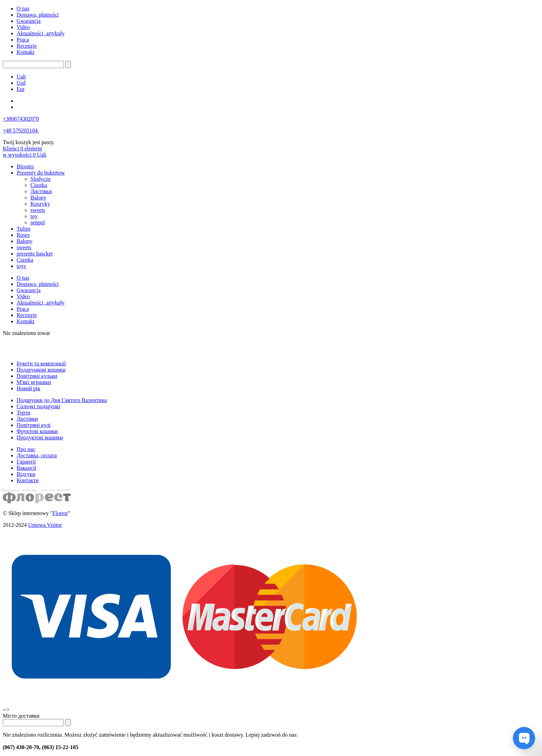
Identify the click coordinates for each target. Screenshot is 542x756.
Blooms (25, 166)
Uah (21, 77)
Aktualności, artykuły (41, 33)
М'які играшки (34, 382)
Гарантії (26, 462)
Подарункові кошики (41, 370)
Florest (60, 513)
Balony (38, 198)
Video (23, 27)
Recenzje (27, 46)
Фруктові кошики (37, 431)
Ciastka (39, 185)
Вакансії (26, 468)
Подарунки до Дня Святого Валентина (62, 400)
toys (21, 266)
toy (34, 216)
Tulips (24, 229)
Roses (23, 235)
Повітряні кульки (37, 376)
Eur (21, 89)
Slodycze (41, 179)
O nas (23, 8)
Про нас (26, 449)
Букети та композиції (41, 363)
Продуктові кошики (40, 437)
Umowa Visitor (45, 525)
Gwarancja (29, 21)
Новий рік (28, 388)
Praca (23, 40)
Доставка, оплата (37, 455)
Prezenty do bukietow (41, 173)
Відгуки (26, 474)
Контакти (28, 480)
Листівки (41, 191)
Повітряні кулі (34, 425)
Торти (24, 413)
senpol (38, 222)
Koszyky (40, 204)
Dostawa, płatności (38, 15)
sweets (38, 210)
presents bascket (35, 254)
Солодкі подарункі (38, 406)
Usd (21, 83)
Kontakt (26, 52)
